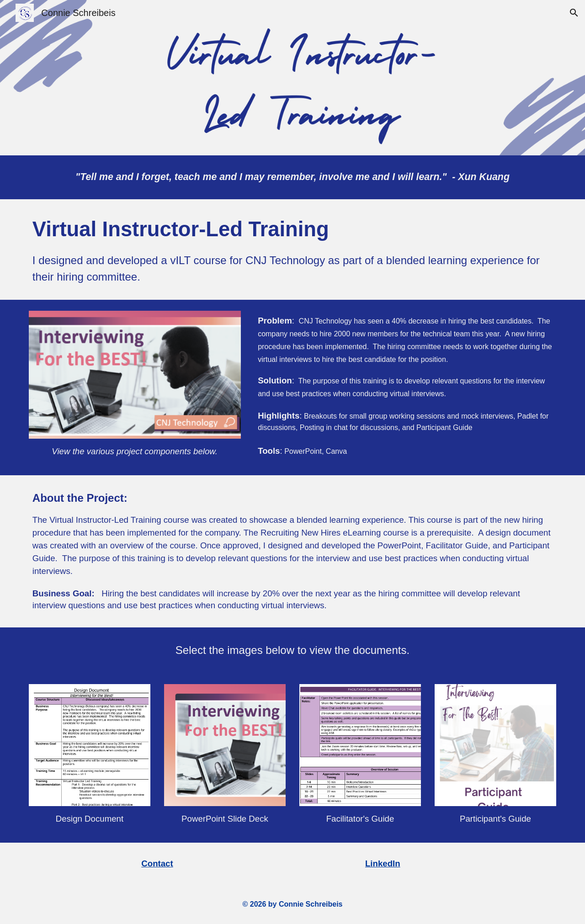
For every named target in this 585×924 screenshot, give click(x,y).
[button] (574, 13)
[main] (292, 177)
